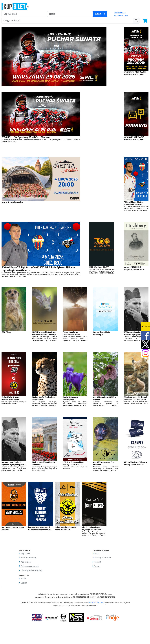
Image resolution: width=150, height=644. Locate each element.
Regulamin (25, 554)
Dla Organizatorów (103, 558)
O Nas (97, 554)
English (24, 583)
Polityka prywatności (30, 566)
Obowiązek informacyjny (31, 570)
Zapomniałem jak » (121, 15)
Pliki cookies (26, 562)
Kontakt (98, 562)
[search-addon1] (67, 21)
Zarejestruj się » (120, 13)
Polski (23, 579)
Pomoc (97, 566)
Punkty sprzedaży (28, 558)
